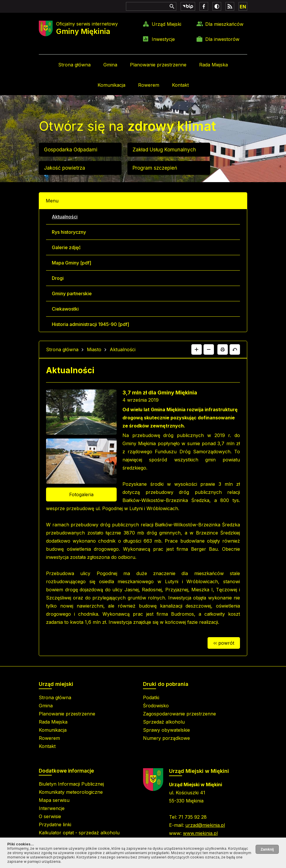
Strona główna (74, 65)
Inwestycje (163, 39)
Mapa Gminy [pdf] (71, 263)
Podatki (151, 697)
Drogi (58, 278)
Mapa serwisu (54, 800)
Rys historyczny (69, 232)
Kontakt (180, 85)
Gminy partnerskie (72, 293)
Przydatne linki (55, 824)
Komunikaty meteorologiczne (71, 792)
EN (243, 7)
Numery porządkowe (166, 738)
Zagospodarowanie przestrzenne (179, 714)
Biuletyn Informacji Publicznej (71, 784)
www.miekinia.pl (200, 833)
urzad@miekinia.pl (205, 825)
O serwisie (50, 816)
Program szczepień (155, 168)
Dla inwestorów (222, 39)
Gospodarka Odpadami (71, 150)
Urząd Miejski (166, 24)
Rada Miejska (213, 65)
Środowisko (156, 706)
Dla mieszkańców (224, 24)
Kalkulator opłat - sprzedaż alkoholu (79, 833)
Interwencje (52, 808)
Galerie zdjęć (66, 247)
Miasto (94, 349)
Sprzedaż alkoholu (164, 722)
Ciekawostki (65, 309)
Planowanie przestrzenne (158, 65)
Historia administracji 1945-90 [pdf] (90, 324)
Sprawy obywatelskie (166, 730)
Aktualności (65, 217)
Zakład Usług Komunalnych (164, 150)
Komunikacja (111, 85)
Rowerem (149, 85)
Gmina (110, 65)
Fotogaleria (81, 494)
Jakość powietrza (65, 168)
